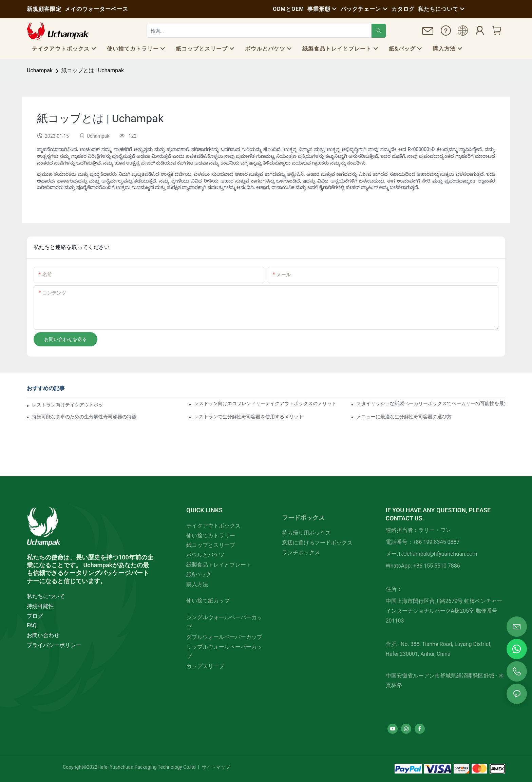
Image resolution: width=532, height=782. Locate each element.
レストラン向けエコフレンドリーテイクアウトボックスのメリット (265, 403)
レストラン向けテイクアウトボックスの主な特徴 (68, 405)
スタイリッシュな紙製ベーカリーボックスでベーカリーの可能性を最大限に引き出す (431, 403)
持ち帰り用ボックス (306, 533)
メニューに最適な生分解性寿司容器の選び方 (404, 417)
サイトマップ (215, 767)
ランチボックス (301, 552)
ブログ (35, 616)
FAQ (32, 625)
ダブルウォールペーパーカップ (224, 637)
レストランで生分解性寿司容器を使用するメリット (249, 417)
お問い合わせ (43, 635)
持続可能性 (40, 606)
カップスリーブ (205, 666)
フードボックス (303, 518)
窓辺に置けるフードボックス (317, 543)
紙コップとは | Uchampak (93, 70)
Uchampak (40, 70)
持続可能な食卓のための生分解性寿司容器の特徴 (84, 417)
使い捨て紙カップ (208, 601)
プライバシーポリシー (54, 645)
